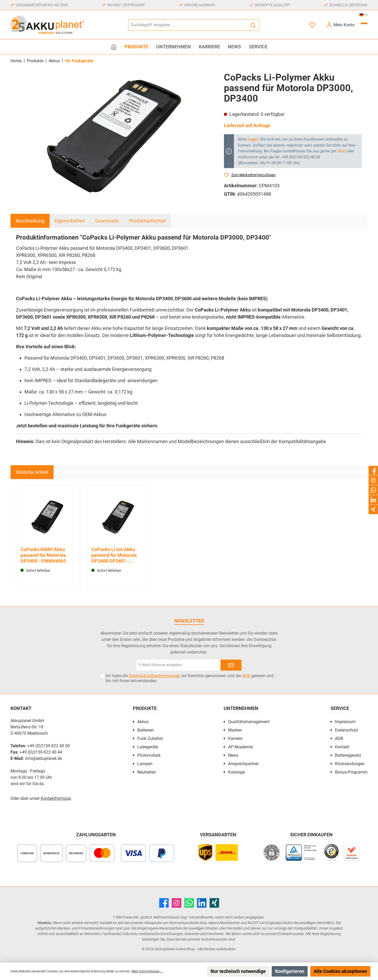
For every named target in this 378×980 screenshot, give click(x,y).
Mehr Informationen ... (147, 971)
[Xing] (214, 903)
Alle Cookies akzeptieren (340, 971)
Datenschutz (347, 730)
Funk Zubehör (150, 738)
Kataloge (236, 772)
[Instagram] (177, 903)
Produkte (145, 708)
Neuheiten (147, 772)
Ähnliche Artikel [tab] (32, 472)
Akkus (143, 722)
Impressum (345, 722)
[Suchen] (253, 25)
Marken (235, 730)
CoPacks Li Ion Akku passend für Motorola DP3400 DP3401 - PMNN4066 (114, 555)
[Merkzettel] (313, 25)
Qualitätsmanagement (249, 722)
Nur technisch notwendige (238, 971)
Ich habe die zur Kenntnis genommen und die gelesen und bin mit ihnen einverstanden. (190, 678)
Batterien (146, 730)
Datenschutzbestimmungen (154, 676)
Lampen (145, 764)
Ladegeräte (148, 747)
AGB (246, 676)
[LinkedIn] (202, 903)
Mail (341, 151)
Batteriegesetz (348, 755)
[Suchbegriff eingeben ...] (188, 25)
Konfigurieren (290, 971)
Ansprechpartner (243, 764)
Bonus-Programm (351, 772)
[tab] (30, 221)
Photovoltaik (149, 755)
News (233, 755)
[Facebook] (164, 903)
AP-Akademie (240, 747)
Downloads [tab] (107, 221)
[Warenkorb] (364, 23)
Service (340, 708)
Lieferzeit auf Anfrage (247, 125)
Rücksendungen (350, 764)
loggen (253, 139)
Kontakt (342, 747)
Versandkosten (201, 917)
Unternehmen (241, 708)
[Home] (114, 47)
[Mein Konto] (340, 25)
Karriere (235, 738)
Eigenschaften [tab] (70, 221)
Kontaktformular (56, 798)
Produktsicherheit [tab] (148, 221)
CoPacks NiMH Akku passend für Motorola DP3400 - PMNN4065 (43, 555)
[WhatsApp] (189, 903)
